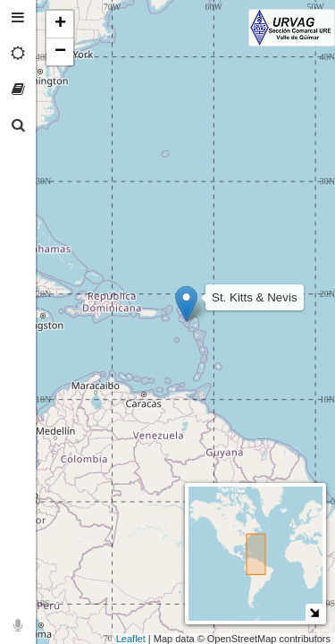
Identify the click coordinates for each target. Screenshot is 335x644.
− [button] (60, 52)
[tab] (18, 18)
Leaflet (131, 639)
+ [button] (60, 24)
